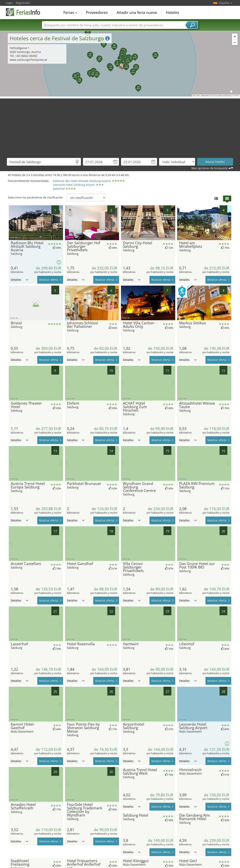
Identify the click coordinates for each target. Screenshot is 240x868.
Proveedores (97, 13)
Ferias (70, 13)
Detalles (20, 280)
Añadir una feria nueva (137, 13)
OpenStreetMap (216, 96)
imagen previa (11, 223)
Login (9, 3)
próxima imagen (61, 223)
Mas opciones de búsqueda (209, 168)
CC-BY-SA (236, 96)
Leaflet (197, 96)
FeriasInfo (25, 12)
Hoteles (172, 13)
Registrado (23, 3)
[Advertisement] (120, 126)
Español (226, 3)
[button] (120, 64)
